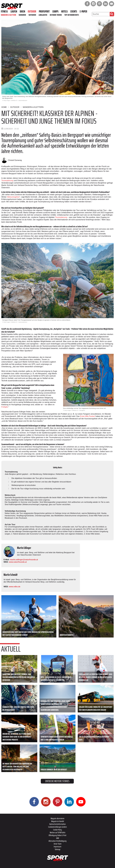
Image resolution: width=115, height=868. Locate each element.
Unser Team (58, 844)
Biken (22, 11)
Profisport (44, 11)
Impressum (57, 847)
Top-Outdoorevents (72, 15)
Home (4, 107)
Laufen (14, 11)
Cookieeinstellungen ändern (57, 827)
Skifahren (22, 15)
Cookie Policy (57, 830)
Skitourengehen (13, 197)
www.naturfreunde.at (18, 562)
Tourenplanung (7, 180)
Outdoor (32, 11)
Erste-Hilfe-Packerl (88, 416)
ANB (58, 838)
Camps (55, 11)
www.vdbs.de (15, 587)
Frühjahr (5, 407)
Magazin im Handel (58, 821)
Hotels (64, 11)
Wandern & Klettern (8, 15)
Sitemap (58, 849)
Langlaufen (43, 15)
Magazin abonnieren (57, 818)
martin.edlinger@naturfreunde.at (24, 560)
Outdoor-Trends (56, 15)
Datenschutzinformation (57, 824)
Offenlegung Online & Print (57, 835)
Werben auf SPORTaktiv (58, 832)
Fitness (4, 11)
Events (74, 11)
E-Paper (83, 11)
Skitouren (32, 15)
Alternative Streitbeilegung (57, 841)
